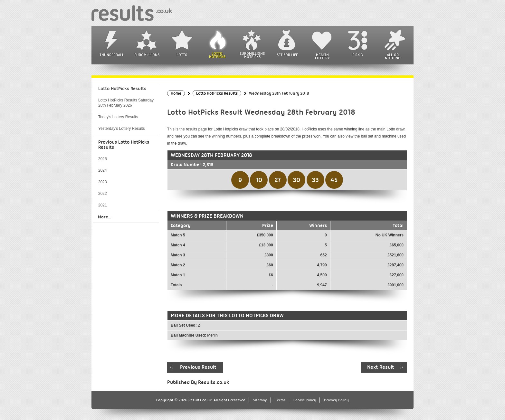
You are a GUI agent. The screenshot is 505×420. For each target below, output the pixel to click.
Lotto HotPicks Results (122, 89)
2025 (103, 159)
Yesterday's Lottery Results (122, 129)
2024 (103, 170)
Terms (280, 400)
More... (105, 217)
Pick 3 (357, 55)
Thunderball (112, 55)
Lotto (182, 55)
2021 (103, 205)
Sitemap (260, 400)
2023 (103, 182)
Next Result (381, 367)
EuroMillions (147, 55)
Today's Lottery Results (118, 117)
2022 (103, 194)
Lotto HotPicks (217, 55)
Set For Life (287, 55)
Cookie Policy (305, 400)
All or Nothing (393, 56)
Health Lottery (322, 56)
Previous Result (198, 367)
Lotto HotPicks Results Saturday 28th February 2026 (126, 103)
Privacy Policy (336, 400)
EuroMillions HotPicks (252, 55)
